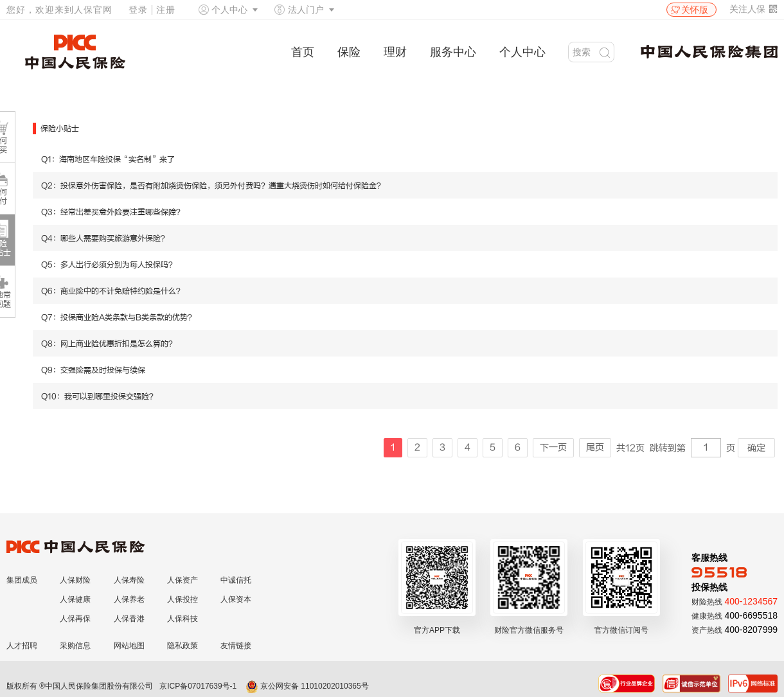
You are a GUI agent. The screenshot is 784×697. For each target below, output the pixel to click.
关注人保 (753, 9)
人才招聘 (22, 646)
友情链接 (236, 646)
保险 (349, 52)
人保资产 (183, 580)
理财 (395, 52)
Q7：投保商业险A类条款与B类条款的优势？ (118, 317)
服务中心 (453, 52)
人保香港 (129, 619)
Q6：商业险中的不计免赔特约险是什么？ (112, 291)
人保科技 (183, 619)
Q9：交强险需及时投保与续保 (93, 370)
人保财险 (75, 580)
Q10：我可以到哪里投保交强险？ (99, 396)
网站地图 (129, 646)
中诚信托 (236, 580)
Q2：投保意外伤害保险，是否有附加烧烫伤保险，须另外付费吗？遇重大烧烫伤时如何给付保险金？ (213, 186)
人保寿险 (129, 580)
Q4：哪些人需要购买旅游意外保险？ (105, 238)
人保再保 (75, 619)
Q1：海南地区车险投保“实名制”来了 (108, 159)
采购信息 (75, 646)
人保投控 (183, 599)
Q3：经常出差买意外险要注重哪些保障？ (112, 212)
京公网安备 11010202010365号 (307, 686)
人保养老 (129, 599)
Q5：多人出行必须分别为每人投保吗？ (109, 265)
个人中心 (229, 10)
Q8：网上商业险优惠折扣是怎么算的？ (109, 344)
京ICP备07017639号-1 (198, 686)
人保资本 (236, 599)
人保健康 (75, 599)
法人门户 (306, 10)
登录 (138, 10)
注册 (166, 10)
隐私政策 (183, 646)
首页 (303, 52)
